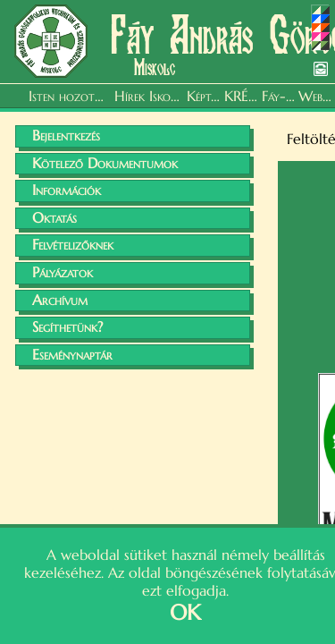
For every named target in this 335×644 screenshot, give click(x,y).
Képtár (204, 96)
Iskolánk (166, 96)
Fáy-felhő (279, 96)
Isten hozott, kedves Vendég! (69, 96)
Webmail (315, 96)
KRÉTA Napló (241, 96)
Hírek (130, 96)
